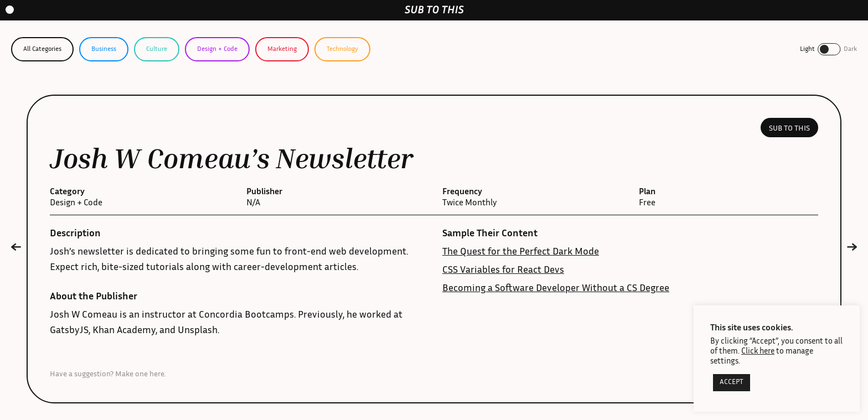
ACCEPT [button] (732, 383)
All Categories (42, 49)
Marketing (282, 49)
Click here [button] (758, 352)
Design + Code (217, 49)
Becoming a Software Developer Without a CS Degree (556, 289)
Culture (157, 49)
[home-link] (434, 10)
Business (104, 49)
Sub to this (789, 129)
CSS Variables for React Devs (503, 271)
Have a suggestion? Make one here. (108, 375)
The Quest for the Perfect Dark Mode (521, 252)
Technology (342, 49)
